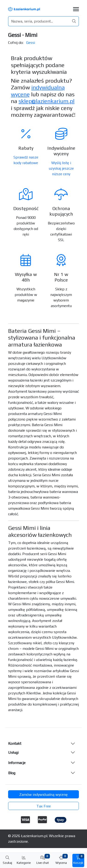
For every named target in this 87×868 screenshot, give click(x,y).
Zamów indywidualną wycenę (43, 795)
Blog (12, 773)
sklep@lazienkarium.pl (47, 101)
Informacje (17, 763)
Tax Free (44, 806)
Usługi (13, 753)
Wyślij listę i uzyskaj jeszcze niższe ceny (61, 168)
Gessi (31, 43)
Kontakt (15, 743)
